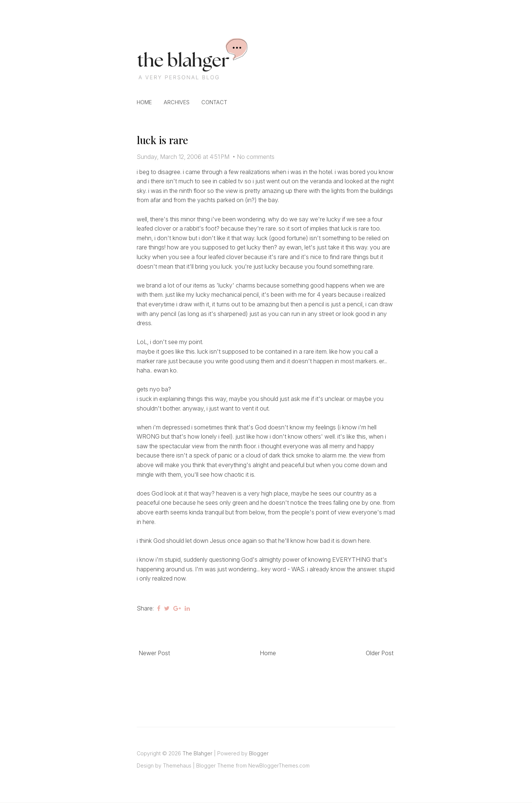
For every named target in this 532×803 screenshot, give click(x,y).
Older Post (380, 653)
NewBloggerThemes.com (279, 765)
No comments (256, 157)
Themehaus (177, 765)
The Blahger (197, 753)
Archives (177, 102)
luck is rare (162, 140)
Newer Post (154, 653)
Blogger (259, 753)
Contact (214, 102)
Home (144, 102)
